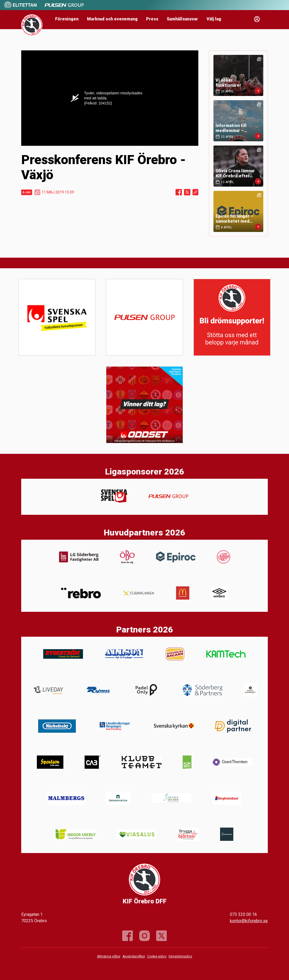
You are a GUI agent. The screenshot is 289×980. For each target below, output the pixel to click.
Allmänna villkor (109, 956)
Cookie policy (157, 956)
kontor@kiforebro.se (249, 921)
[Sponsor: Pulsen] (64, 8)
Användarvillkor (134, 956)
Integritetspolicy (180, 956)
